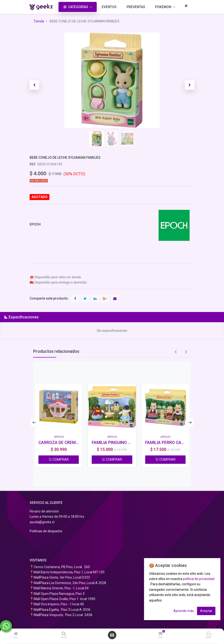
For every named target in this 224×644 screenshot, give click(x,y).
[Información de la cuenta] (208, 634)
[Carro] (160, 634)
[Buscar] (64, 634)
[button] (186, 6)
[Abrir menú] (112, 635)
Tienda (39, 21)
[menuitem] (109, 7)
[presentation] (34, 422)
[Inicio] (16, 634)
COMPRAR (59, 459)
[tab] (112, 317)
